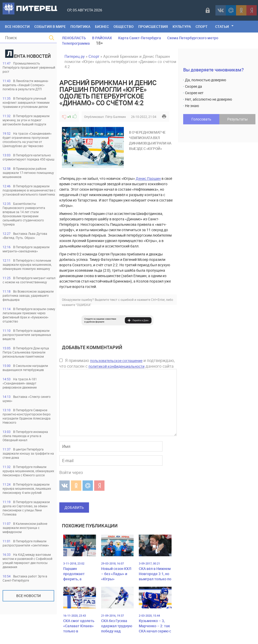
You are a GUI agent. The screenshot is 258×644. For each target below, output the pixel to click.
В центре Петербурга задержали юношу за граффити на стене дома (28, 453)
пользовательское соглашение (116, 361)
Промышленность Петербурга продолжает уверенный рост (29, 67)
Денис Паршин (148, 178)
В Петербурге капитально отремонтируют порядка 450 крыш (29, 157)
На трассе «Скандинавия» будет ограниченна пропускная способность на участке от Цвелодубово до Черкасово (27, 140)
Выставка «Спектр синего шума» (27, 399)
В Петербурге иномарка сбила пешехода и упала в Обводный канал (25, 436)
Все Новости (17, 26)
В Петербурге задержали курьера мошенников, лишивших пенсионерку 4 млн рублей (27, 488)
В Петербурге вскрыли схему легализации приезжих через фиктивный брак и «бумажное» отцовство (29, 315)
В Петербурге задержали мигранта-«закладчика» (26, 249)
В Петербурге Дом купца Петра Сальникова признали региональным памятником (26, 352)
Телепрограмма (76, 43)
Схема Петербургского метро (193, 38)
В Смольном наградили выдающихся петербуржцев (25, 368)
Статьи (222, 26)
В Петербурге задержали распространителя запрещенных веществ (27, 335)
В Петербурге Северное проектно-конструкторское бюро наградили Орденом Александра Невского (27, 416)
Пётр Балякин (116, 117)
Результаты (237, 119)
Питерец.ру (75, 56)
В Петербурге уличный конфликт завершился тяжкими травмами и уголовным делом (26, 102)
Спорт (202, 26)
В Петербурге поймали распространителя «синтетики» (26, 543)
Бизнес (102, 26)
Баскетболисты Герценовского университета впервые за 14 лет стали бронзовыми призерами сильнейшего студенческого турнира (24, 214)
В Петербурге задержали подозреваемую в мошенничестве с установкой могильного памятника (29, 190)
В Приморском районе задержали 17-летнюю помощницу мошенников (28, 173)
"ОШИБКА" (83, 305)
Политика (80, 26)
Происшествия (153, 26)
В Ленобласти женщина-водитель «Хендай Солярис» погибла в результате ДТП (26, 85)
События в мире (50, 26)
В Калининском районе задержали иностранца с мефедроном (25, 528)
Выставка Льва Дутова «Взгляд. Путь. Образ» (25, 236)
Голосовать (201, 119)
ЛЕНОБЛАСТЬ (74, 38)
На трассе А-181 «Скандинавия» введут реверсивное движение (20, 383)
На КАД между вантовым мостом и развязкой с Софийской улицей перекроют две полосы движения (27, 561)
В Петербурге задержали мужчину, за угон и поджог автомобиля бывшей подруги (26, 120)
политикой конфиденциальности (116, 366)
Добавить (74, 507)
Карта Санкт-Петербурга (140, 38)
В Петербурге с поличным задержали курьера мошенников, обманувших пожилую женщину (27, 264)
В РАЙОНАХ (102, 38)
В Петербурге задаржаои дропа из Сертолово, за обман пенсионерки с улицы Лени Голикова (26, 508)
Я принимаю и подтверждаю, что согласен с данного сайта (117, 363)
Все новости (29, 596)
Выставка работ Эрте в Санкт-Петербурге (25, 578)
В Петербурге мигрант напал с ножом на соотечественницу (29, 280)
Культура (182, 26)
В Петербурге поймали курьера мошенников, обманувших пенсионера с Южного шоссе (28, 471)
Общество (124, 26)
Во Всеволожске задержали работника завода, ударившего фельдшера (28, 295)
